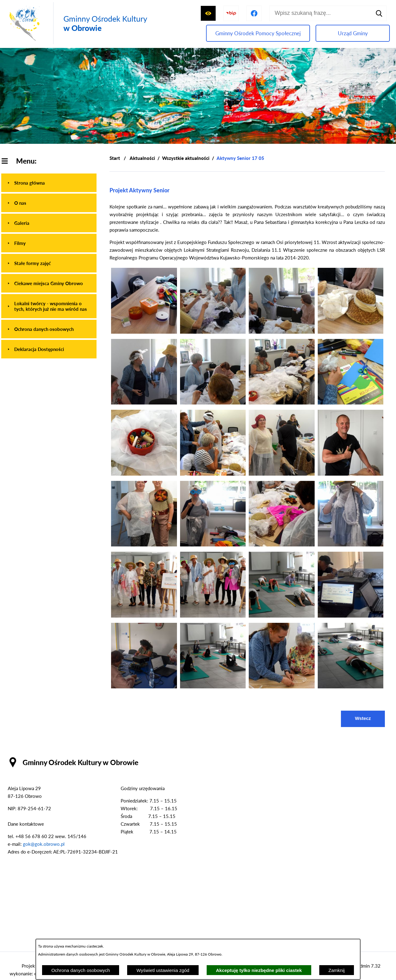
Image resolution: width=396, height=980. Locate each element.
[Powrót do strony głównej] (115, 158)
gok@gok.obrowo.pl (44, 844)
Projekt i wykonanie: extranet (30, 970)
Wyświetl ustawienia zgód (163, 970)
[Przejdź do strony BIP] (231, 13)
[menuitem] (49, 183)
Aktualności (142, 158)
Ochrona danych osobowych (81, 970)
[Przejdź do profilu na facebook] (254, 13)
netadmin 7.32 (366, 966)
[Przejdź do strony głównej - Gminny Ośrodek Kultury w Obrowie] (77, 23)
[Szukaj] (379, 13)
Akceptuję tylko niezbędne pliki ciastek (259, 970)
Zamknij (337, 970)
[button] (144, 332)
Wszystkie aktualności (186, 158)
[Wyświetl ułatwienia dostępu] (208, 13)
